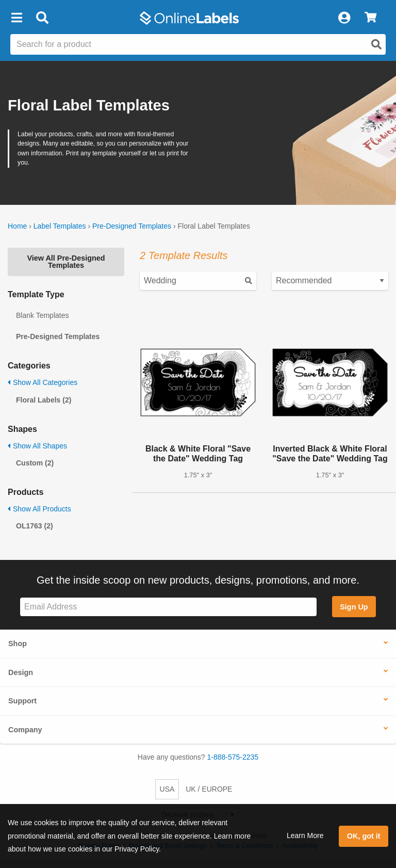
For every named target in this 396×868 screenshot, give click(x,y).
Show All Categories (43, 382)
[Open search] (376, 44)
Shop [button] (18, 644)
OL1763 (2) (35, 526)
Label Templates (60, 226)
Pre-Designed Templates (132, 226)
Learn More (305, 835)
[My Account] (344, 18)
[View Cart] (370, 18)
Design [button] (21, 672)
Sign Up (354, 607)
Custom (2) (35, 463)
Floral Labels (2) (44, 400)
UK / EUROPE (209, 789)
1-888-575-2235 (233, 757)
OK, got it (364, 836)
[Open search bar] (42, 18)
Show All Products (39, 509)
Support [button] (22, 701)
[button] (16, 18)
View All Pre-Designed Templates (66, 262)
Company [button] (25, 730)
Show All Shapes (37, 446)
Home (17, 226)
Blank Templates (42, 315)
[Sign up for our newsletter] (168, 607)
